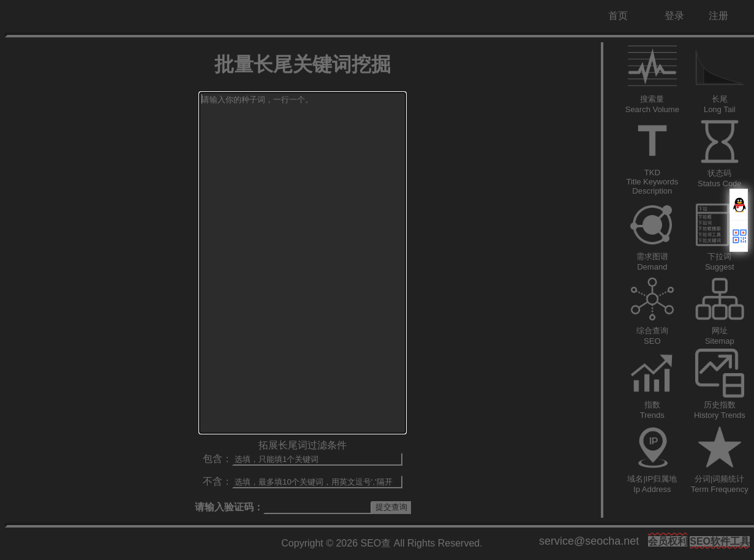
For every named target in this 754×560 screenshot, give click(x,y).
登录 (674, 16)
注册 (718, 16)
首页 (618, 16)
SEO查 (376, 543)
